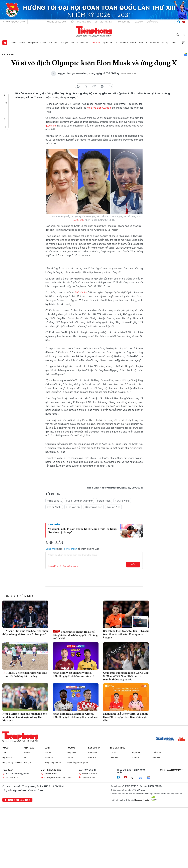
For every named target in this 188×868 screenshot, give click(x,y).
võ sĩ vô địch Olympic (99, 108)
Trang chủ (5, 43)
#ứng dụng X (54, 500)
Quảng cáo (153, 22)
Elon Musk (79, 220)
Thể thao (96, 43)
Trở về (6, 127)
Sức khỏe (54, 43)
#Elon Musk (104, 500)
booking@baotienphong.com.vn (58, 777)
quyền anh (51, 126)
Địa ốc (43, 43)
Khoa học (154, 43)
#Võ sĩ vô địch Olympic (79, 500)
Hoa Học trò (124, 22)
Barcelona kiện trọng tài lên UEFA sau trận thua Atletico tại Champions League (126, 634)
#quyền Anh (113, 507)
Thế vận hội (81, 292)
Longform (94, 748)
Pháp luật (85, 43)
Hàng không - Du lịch (12, 762)
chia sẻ (78, 86)
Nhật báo (29, 748)
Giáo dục (143, 43)
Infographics (117, 748)
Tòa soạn (139, 22)
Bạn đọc (156, 758)
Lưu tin (6, 111)
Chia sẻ (6, 103)
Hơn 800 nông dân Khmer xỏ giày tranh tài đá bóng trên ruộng (25, 674)
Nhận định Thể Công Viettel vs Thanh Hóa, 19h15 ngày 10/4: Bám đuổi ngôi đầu (125, 717)
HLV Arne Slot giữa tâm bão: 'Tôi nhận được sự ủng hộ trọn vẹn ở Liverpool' (25, 632)
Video (175, 43)
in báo (102, 86)
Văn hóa (124, 43)
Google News (186, 54)
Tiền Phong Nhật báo (81, 22)
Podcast (72, 748)
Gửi (133, 565)
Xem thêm (183, 43)
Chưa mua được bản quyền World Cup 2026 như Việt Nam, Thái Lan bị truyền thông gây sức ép (126, 676)
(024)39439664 (89, 774)
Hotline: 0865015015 (56, 22)
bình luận (110, 86)
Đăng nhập (51, 549)
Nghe (6, 95)
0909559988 (50, 774)
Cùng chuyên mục (18, 596)
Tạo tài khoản (70, 549)
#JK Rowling (122, 500)
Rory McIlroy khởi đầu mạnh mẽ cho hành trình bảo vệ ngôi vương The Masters (25, 717)
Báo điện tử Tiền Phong (94, 32)
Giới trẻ (74, 43)
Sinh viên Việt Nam (104, 22)
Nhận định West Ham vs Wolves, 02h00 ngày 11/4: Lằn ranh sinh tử (73, 674)
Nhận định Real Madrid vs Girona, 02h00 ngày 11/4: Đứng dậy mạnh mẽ (75, 715)
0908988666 (88, 777)
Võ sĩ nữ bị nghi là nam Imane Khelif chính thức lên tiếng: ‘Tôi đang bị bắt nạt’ (83, 530)
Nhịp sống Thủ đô (53, 762)
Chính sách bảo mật (171, 770)
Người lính (108, 43)
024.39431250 (12, 777)
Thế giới (64, 43)
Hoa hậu (165, 43)
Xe (116, 43)
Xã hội (13, 43)
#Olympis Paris (93, 507)
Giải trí (133, 43)
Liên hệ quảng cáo (51, 770)
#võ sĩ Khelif (54, 507)
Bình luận (6, 119)
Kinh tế (22, 43)
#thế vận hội (73, 507)
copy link (94, 86)
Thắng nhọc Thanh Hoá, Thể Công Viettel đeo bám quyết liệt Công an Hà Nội (75, 634)
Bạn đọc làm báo (17, 800)
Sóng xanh (33, 43)
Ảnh (47, 748)
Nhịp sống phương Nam (77, 762)
